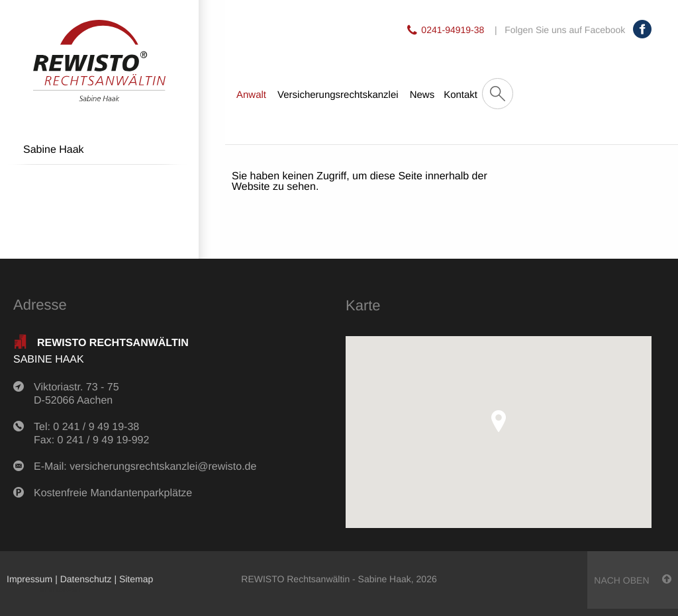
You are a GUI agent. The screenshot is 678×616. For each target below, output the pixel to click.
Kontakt (460, 95)
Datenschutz (86, 579)
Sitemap (136, 579)
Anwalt (251, 95)
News (422, 95)
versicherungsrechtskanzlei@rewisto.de (163, 467)
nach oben (633, 580)
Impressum (29, 579)
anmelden (60, 588)
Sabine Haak (54, 150)
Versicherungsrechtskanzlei (338, 95)
